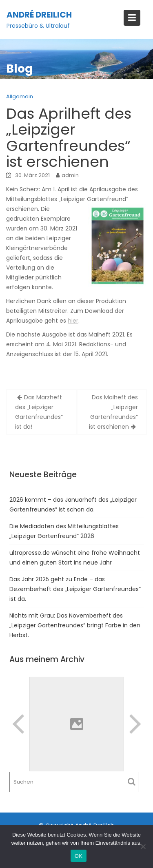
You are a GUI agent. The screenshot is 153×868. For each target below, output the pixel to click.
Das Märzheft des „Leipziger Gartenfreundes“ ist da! (39, 412)
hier (73, 321)
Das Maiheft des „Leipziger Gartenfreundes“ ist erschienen (113, 412)
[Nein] (143, 846)
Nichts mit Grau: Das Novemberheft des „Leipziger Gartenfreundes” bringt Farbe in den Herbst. (75, 625)
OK (79, 856)
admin (70, 175)
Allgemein (20, 96)
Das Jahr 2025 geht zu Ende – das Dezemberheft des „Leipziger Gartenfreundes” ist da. (75, 589)
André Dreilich (39, 15)
